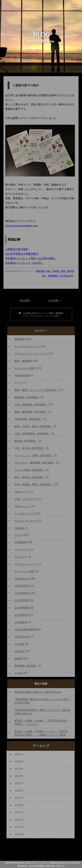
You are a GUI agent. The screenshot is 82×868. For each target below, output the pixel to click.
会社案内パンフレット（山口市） (24, 264)
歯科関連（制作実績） (27, 398)
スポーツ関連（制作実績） (30, 471)
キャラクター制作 (25, 572)
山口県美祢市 (22, 616)
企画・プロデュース (26, 500)
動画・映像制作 (23, 362)
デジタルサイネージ (26, 522)
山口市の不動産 (37, 866)
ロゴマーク (21, 558)
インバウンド (22, 550)
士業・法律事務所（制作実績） (32, 434)
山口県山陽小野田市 (26, 630)
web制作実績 (22, 376)
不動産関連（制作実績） (28, 420)
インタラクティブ (25, 514)
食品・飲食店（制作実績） (30, 478)
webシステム (22, 493)
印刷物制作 (53, 276)
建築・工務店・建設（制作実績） (34, 427)
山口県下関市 (22, 601)
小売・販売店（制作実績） (30, 449)
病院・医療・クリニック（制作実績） (36, 391)
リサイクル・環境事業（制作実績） (35, 463)
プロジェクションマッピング (31, 354)
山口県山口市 (66, 276)
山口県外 (20, 645)
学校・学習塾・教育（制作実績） (34, 485)
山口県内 (20, 652)
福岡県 (18, 659)
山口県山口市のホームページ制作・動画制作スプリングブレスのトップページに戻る (41, 315)
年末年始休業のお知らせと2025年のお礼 (38, 693)
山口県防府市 (22, 594)
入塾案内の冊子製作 (17, 250)
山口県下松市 (22, 638)
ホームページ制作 (25, 369)
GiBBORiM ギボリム (55, 866)
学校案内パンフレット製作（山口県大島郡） (31, 259)
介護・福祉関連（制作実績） (31, 405)
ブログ (18, 536)
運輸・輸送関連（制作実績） (31, 413)
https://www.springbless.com (22, 226)
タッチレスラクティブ (27, 347)
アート (18, 383)
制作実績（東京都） (26, 667)
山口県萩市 (21, 623)
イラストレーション (26, 565)
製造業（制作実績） (26, 442)
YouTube (19, 529)
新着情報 (40, 272)
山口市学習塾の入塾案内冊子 (22, 254)
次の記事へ (54, 301)
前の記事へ (25, 301)
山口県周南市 (22, 608)
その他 (18, 674)
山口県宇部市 (22, 587)
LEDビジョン (22, 507)
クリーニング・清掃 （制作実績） (34, 456)
